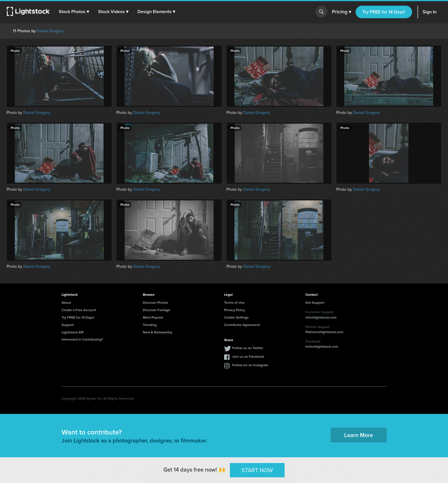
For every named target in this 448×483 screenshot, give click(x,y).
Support (68, 325)
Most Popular (153, 317)
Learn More (359, 435)
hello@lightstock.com (322, 346)
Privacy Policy (235, 310)
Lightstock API (73, 332)
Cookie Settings (236, 317)
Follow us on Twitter (248, 348)
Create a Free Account (79, 310)
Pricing (341, 12)
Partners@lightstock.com (324, 332)
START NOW (257, 470)
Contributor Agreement (242, 325)
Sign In (430, 12)
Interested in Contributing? (82, 339)
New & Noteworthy (158, 332)
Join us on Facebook (248, 356)
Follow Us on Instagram (250, 365)
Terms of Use (234, 302)
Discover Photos (156, 302)
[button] (74, 12)
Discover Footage (157, 310)
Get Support (315, 302)
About (66, 302)
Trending (150, 325)
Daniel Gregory (50, 31)
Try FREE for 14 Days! (384, 12)
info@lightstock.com (321, 317)
